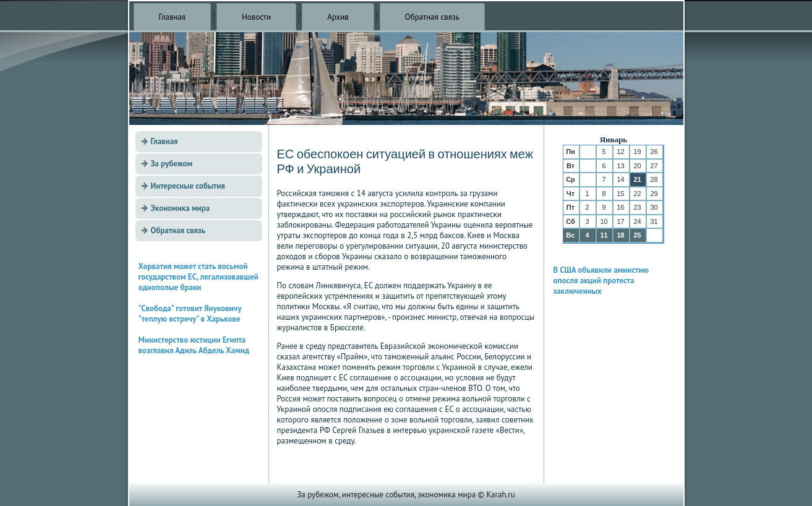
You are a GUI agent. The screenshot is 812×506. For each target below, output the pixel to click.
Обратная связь (432, 17)
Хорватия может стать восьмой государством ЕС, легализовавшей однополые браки (199, 277)
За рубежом (172, 164)
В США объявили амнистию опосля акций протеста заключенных (601, 281)
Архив (338, 17)
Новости (256, 17)
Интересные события (188, 186)
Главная (173, 17)
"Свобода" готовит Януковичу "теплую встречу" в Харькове (190, 314)
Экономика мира (181, 208)
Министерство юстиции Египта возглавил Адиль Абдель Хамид (194, 345)
